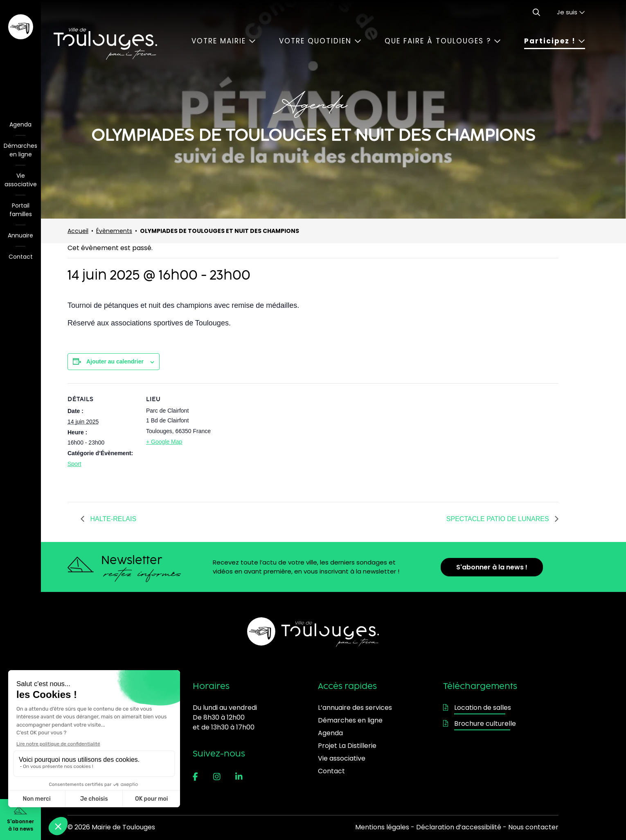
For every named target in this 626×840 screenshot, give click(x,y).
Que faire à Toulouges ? (443, 41)
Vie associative (21, 180)
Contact (21, 257)
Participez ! (555, 41)
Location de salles (477, 708)
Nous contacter (533, 827)
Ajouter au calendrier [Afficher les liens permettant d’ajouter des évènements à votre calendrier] (115, 361)
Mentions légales (382, 827)
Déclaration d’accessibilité (459, 827)
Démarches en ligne (20, 150)
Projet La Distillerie (347, 746)
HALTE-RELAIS (112, 519)
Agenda (20, 124)
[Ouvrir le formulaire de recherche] (536, 12)
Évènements (114, 231)
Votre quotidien (320, 41)
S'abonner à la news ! (492, 567)
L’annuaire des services (355, 708)
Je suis (571, 12)
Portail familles (21, 210)
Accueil (78, 231)
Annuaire (20, 235)
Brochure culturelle (480, 724)
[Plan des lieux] (268, 440)
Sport (74, 464)
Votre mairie (224, 41)
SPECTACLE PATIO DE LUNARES (499, 519)
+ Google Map (164, 442)
